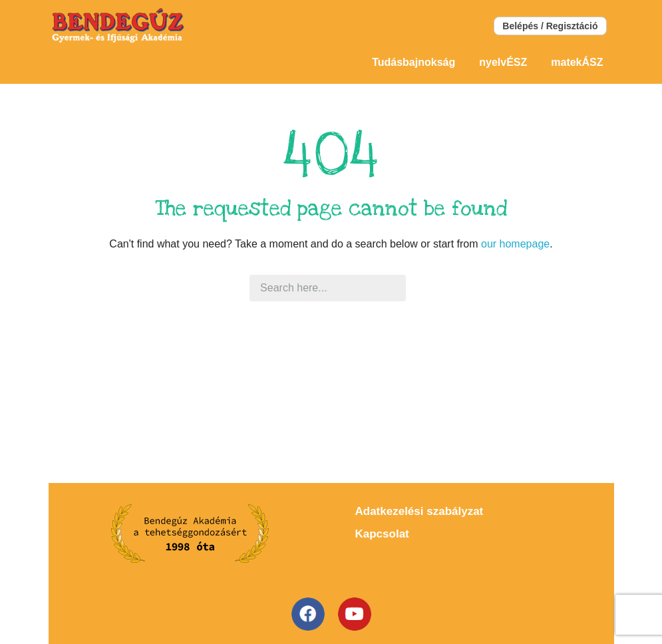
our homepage (515, 244)
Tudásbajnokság (414, 62)
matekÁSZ (577, 62)
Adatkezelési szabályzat (419, 511)
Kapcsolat (382, 534)
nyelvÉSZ (503, 62)
